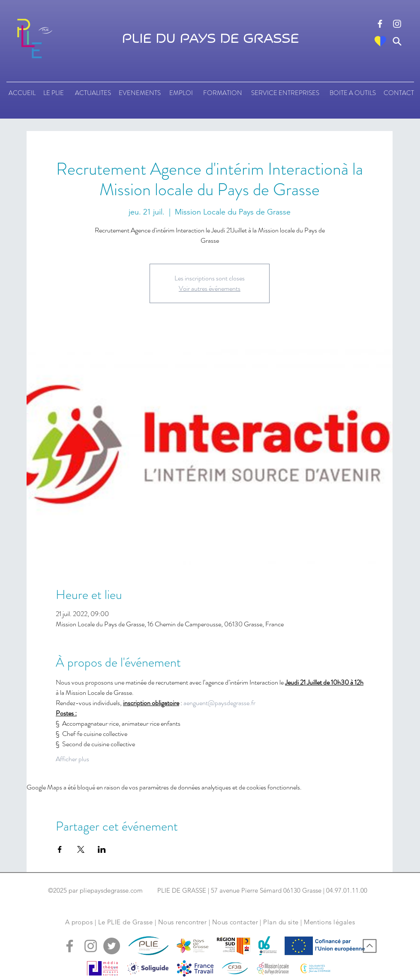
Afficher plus (72, 759)
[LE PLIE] (53, 93)
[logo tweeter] (112, 946)
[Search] (397, 41)
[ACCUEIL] (22, 93)
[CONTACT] (399, 93)
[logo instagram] (397, 24)
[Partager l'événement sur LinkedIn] (102, 849)
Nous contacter (235, 922)
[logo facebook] (380, 24)
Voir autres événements (210, 288)
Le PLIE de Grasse (126, 922)
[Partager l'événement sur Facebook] (60, 849)
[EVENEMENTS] (140, 93)
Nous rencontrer (183, 922)
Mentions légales (329, 922)
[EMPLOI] (181, 93)
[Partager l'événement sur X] (81, 849)
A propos (79, 922)
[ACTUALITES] (93, 93)
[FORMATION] (222, 93)
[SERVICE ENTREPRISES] (285, 93)
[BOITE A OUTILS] (352, 93)
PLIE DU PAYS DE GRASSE (210, 39)
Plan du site (281, 922)
